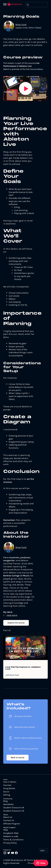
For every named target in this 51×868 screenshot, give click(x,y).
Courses (7, 785)
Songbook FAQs (11, 833)
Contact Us (9, 820)
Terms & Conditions (13, 840)
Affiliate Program (12, 824)
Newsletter (8, 804)
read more (12, 615)
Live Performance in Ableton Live (23, 668)
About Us (8, 817)
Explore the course (16, 623)
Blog (5, 801)
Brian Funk (21, 25)
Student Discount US (14, 811)
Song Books (9, 788)
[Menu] (5, 5)
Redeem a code (11, 836)
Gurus (6, 792)
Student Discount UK (14, 808)
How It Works (10, 782)
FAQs (6, 830)
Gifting (7, 795)
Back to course (18, 758)
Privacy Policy (10, 843)
